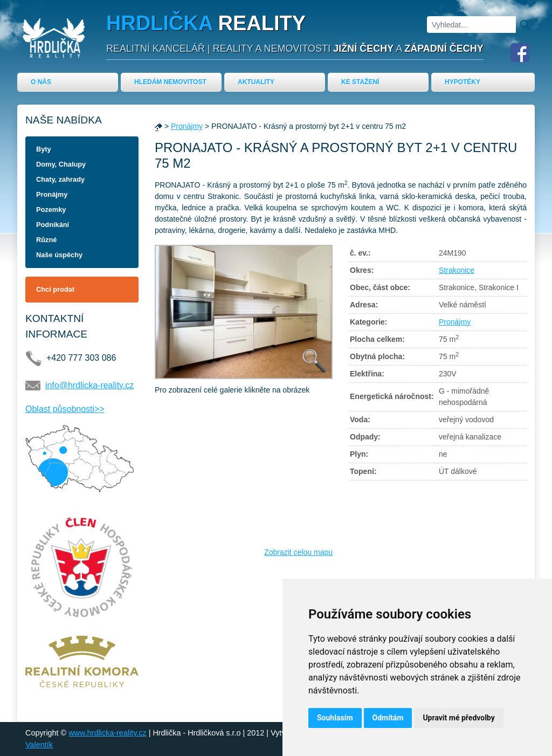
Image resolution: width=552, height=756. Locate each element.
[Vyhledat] (471, 25)
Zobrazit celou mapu (298, 552)
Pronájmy (52, 194)
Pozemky (51, 209)
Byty (44, 149)
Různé (46, 240)
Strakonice (457, 270)
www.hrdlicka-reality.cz (107, 733)
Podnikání (53, 225)
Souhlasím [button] (335, 718)
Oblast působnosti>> (65, 409)
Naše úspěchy (59, 255)
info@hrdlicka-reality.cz (89, 385)
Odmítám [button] (388, 718)
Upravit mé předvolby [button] (458, 718)
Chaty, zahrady (60, 179)
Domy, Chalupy (61, 164)
